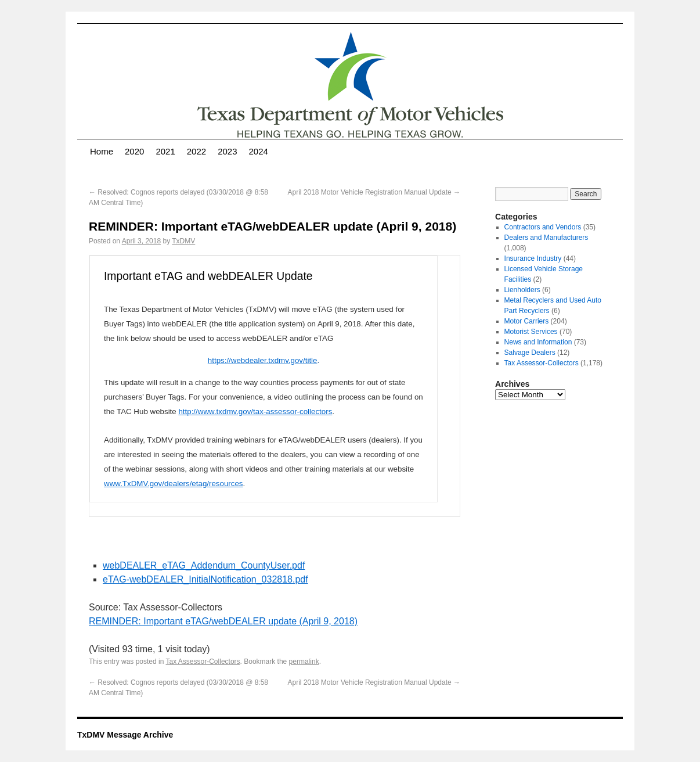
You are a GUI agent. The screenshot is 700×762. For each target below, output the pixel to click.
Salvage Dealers (530, 353)
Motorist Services (531, 332)
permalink (304, 662)
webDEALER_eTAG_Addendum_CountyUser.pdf (204, 565)
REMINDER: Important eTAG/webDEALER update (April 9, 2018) (223, 621)
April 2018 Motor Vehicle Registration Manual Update (374, 192)
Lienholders (522, 290)
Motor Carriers (527, 321)
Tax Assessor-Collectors (203, 662)
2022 (196, 151)
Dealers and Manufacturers (546, 238)
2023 (227, 151)
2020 (134, 151)
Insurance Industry (533, 258)
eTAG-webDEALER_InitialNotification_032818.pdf (205, 579)
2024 (259, 151)
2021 (165, 151)
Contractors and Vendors (543, 227)
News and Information (538, 342)
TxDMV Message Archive (125, 735)
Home (102, 151)
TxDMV (183, 241)
